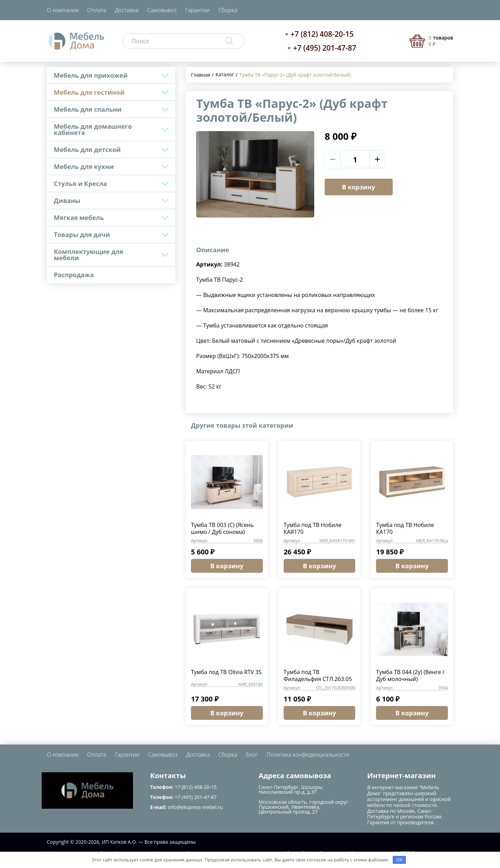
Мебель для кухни (84, 167)
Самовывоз (162, 10)
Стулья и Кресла (80, 184)
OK (399, 860)
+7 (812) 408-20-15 (322, 34)
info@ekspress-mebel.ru (195, 807)
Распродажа (74, 275)
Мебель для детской (87, 150)
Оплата (97, 10)
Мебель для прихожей (91, 75)
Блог (252, 755)
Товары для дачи (82, 235)
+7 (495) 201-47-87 (325, 48)
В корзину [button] (227, 566)
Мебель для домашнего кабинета (93, 129)
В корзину (359, 187)
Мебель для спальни (88, 109)
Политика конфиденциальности (308, 755)
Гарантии (197, 10)
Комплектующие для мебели (89, 255)
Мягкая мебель (79, 218)
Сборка (228, 10)
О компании (63, 10)
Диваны (67, 201)
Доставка (127, 10)
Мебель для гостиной (89, 92)
